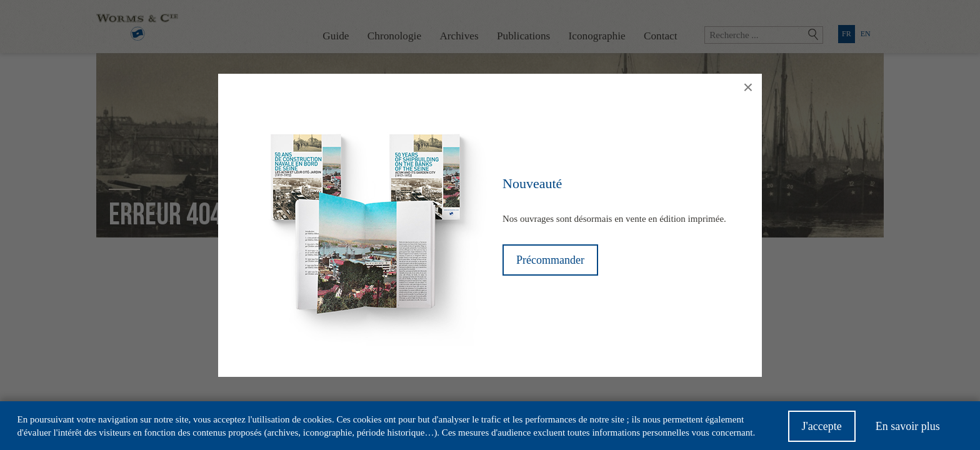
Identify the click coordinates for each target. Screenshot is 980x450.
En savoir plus (908, 430)
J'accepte (822, 430)
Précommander (550, 260)
